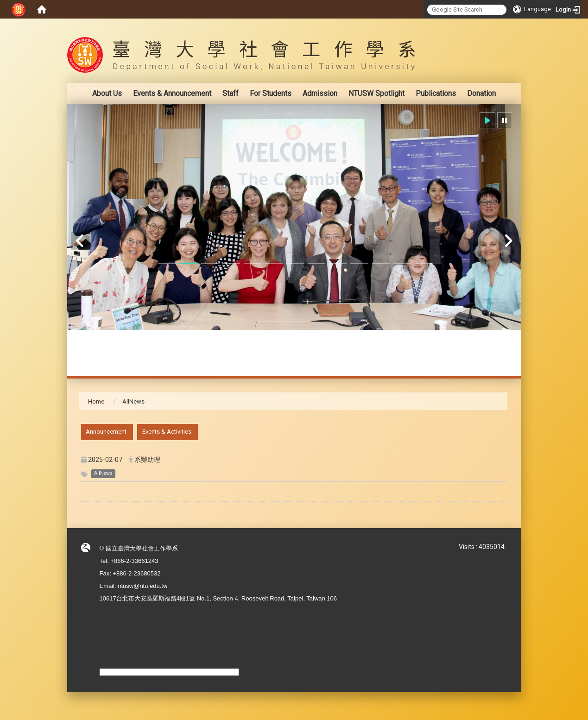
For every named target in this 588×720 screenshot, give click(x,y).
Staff (231, 93)
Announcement (106, 432)
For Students (271, 93)
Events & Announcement (172, 93)
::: (503, 25)
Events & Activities (167, 432)
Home (96, 401)
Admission (320, 93)
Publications (436, 93)
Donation (481, 93)
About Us (107, 93)
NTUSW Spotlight (376, 93)
